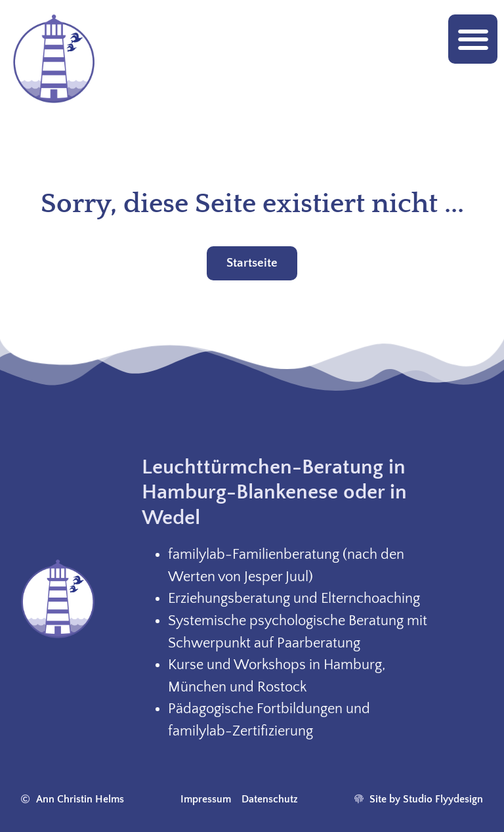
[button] (473, 39)
